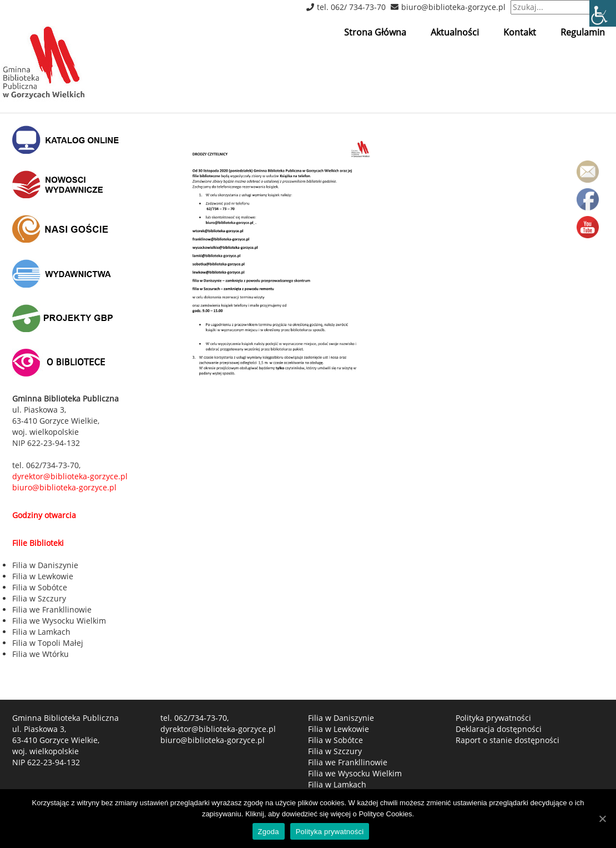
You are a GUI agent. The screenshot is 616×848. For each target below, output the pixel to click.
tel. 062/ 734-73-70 (351, 7)
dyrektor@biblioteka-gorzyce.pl (218, 729)
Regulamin (583, 32)
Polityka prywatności (493, 718)
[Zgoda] (602, 819)
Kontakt (520, 32)
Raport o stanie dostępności (508, 740)
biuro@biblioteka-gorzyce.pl (453, 7)
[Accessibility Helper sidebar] (603, 13)
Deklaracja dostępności (499, 729)
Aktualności (455, 32)
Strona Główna (375, 32)
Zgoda (269, 832)
